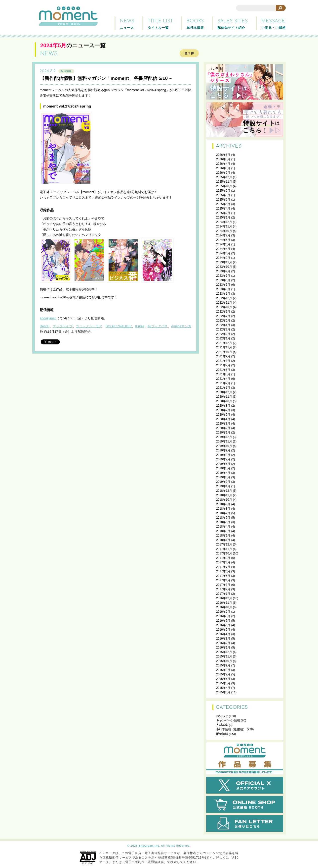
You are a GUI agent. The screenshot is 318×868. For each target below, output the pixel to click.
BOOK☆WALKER (119, 326)
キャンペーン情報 (228, 720)
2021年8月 (223, 361)
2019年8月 (223, 455)
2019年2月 (223, 482)
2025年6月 (223, 200)
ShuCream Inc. (149, 846)
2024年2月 (223, 258)
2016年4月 (223, 634)
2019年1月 (223, 486)
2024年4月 (223, 249)
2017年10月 (224, 553)
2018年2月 (223, 536)
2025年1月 (223, 217)
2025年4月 (223, 209)
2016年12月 (224, 598)
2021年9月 (223, 356)
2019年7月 (223, 459)
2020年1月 (223, 433)
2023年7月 (223, 276)
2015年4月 (223, 688)
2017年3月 (223, 585)
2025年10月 (224, 186)
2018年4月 (223, 527)
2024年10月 (224, 231)
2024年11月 (224, 226)
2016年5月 (223, 630)
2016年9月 (223, 612)
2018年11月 (224, 495)
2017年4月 (223, 580)
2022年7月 (223, 316)
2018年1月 (223, 540)
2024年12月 (224, 222)
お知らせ (222, 716)
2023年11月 (224, 262)
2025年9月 (223, 191)
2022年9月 (223, 312)
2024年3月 (223, 253)
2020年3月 (223, 424)
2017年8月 (223, 562)
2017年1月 (223, 594)
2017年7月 (223, 567)
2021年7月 (223, 365)
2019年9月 (223, 450)
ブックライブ (63, 326)
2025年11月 (224, 182)
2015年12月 (224, 652)
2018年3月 (223, 531)
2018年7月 (223, 513)
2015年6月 (223, 679)
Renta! (44, 326)
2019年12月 (224, 437)
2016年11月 (224, 603)
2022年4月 (223, 325)
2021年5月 (223, 374)
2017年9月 (223, 558)
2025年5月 (223, 204)
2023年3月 (223, 289)
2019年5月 (223, 468)
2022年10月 (224, 307)
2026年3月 (223, 168)
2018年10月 (224, 500)
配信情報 (66, 71)
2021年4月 (223, 379)
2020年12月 (224, 392)
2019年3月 (223, 477)
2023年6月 (223, 280)
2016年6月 (223, 625)
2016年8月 (223, 616)
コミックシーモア (89, 326)
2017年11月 (224, 549)
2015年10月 (224, 661)
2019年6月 (223, 464)
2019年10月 (224, 446)
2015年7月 (223, 674)
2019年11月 (224, 441)
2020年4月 (223, 419)
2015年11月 (224, 656)
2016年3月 (223, 639)
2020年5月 (223, 415)
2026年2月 (223, 173)
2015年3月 (223, 692)
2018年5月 (223, 522)
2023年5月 (223, 285)
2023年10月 (224, 267)
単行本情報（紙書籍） (231, 729)
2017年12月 (224, 544)
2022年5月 (223, 321)
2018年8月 (223, 509)
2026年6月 (223, 155)
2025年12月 (224, 177)
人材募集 (222, 725)
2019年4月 (223, 473)
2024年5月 (223, 244)
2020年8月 (223, 406)
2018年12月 (224, 491)
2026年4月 (223, 164)
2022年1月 (223, 338)
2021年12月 (224, 343)
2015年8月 (223, 670)
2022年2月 (223, 334)
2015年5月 (223, 683)
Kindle (140, 326)
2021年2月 (223, 383)
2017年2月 (223, 589)
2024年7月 (223, 235)
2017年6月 (223, 571)
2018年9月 (223, 504)
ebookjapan (48, 318)
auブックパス (158, 326)
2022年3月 (223, 329)
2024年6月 (223, 240)
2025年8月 (223, 195)
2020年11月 (224, 397)
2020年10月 (224, 401)
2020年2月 (223, 428)
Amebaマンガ (181, 326)
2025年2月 (223, 213)
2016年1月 (223, 648)
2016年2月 (223, 643)
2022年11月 (224, 303)
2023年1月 (223, 294)
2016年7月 (223, 621)
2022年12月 (224, 298)
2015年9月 (223, 665)
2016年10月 (224, 607)
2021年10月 (224, 352)
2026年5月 (223, 159)
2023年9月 (223, 271)
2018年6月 (223, 518)
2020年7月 (223, 410)
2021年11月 (224, 347)
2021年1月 (223, 388)
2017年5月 (223, 576)
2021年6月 (223, 370)
